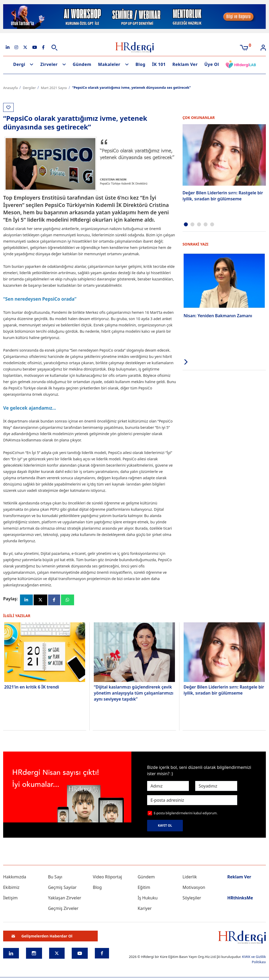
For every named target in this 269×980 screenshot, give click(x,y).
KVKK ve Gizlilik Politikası (254, 960)
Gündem (82, 64)
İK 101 (159, 64)
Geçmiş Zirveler (63, 909)
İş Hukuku (148, 899)
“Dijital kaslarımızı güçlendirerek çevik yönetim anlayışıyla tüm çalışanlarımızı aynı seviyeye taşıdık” (133, 693)
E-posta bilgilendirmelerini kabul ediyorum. (186, 814)
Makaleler (109, 64)
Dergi (19, 64)
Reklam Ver (185, 64)
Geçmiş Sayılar (62, 888)
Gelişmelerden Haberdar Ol (42, 937)
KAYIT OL (165, 826)
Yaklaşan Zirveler (65, 899)
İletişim (10, 899)
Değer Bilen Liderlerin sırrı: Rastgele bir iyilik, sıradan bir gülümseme (223, 196)
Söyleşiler (192, 899)
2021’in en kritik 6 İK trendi (32, 687)
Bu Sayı (55, 878)
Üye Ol (212, 64)
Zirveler (49, 64)
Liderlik (190, 878)
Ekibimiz (11, 888)
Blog (141, 64)
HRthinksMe (240, 899)
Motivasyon (194, 888)
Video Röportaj (107, 878)
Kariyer (145, 909)
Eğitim (144, 888)
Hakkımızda (15, 878)
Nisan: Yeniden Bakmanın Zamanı (218, 315)
